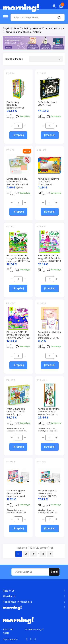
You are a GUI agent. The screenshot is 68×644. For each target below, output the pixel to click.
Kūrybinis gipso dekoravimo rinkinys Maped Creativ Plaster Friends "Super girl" (18, 496)
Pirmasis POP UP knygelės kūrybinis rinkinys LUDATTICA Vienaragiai (18, 336)
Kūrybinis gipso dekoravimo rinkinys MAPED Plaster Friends (47, 495)
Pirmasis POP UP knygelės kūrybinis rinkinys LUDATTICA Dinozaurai (18, 260)
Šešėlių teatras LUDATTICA (47, 103)
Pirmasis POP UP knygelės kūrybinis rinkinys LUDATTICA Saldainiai (50, 260)
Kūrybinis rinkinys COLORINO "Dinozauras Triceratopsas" (49, 183)
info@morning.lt (35, 629)
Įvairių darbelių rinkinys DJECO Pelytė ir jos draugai (16, 413)
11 (43, 554)
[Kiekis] (18, 126)
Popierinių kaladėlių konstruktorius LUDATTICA (16, 106)
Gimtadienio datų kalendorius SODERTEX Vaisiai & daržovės (17, 183)
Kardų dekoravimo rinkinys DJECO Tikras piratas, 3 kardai (49, 413)
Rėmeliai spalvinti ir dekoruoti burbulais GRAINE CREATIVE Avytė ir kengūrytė (50, 338)
